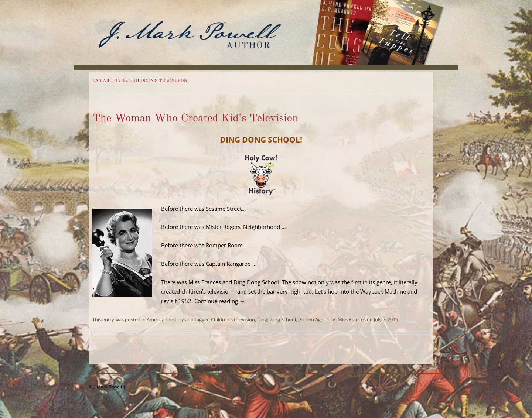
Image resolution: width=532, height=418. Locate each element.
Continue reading (220, 301)
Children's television (233, 319)
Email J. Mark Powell (147, 387)
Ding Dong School (277, 319)
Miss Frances (352, 319)
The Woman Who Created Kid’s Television (195, 119)
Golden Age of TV (317, 319)
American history (165, 319)
